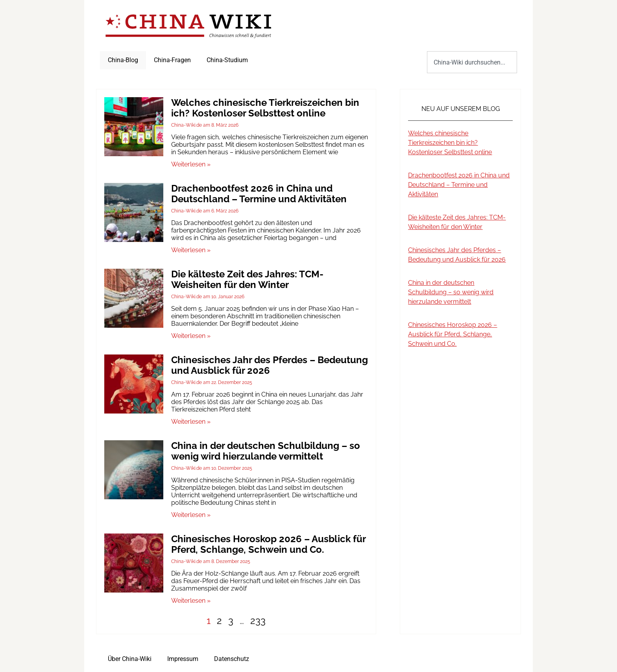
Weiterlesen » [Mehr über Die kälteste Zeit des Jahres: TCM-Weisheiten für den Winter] (191, 336)
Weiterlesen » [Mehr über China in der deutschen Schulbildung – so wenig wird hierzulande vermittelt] (191, 515)
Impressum (183, 659)
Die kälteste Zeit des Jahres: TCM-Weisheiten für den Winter (247, 279)
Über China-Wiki (130, 659)
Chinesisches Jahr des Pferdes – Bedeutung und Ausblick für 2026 (270, 365)
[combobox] (472, 62)
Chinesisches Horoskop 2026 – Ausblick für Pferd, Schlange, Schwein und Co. (268, 544)
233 (258, 621)
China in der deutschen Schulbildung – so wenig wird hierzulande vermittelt (266, 451)
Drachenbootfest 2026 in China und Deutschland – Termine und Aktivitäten (259, 194)
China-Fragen (172, 60)
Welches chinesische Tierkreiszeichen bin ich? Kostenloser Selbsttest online (265, 108)
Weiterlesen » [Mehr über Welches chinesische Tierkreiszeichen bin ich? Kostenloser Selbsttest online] (191, 164)
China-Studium (227, 60)
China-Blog (123, 60)
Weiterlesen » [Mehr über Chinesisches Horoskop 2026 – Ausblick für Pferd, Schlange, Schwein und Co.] (191, 601)
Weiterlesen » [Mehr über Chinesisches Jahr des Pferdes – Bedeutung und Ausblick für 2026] (191, 422)
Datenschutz (232, 659)
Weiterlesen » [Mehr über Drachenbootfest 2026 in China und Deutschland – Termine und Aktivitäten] (191, 250)
